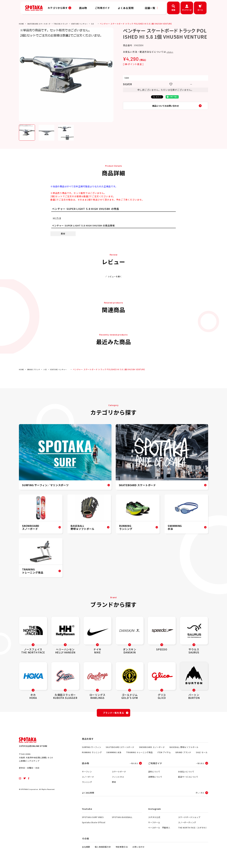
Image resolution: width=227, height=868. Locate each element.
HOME (22, 24)
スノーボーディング (187, 825)
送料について (154, 773)
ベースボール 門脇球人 (159, 830)
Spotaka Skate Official (94, 825)
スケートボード (119, 773)
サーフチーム (154, 825)
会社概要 (86, 849)
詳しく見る (200, 795)
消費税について (155, 779)
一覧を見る (134, 765)
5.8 (103, 24)
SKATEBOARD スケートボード (42, 24)
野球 (114, 784)
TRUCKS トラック (67, 24)
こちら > (171, 52)
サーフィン (87, 773)
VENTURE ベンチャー (88, 24)
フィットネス (118, 779)
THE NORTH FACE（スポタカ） (193, 830)
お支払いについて (186, 773)
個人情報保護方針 (103, 849)
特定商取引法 (122, 849)
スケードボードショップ (189, 819)
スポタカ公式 (154, 819)
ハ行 (49, 369)
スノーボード (88, 779)
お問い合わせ (138, 849)
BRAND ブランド (36, 369)
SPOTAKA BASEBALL (122, 819)
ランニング (87, 784)
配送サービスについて (188, 779)
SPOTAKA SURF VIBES (93, 819)
